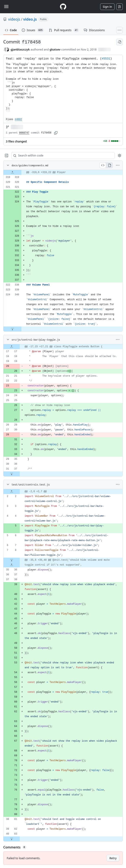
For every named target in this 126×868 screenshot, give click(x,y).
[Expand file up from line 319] (12, 172)
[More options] (118, 165)
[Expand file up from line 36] (12, 565)
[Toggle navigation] (6, 7)
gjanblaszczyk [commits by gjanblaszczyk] (20, 49)
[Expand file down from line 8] (12, 560)
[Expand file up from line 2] (12, 492)
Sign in (107, 7)
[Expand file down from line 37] (12, 474)
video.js (30, 19)
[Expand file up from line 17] (12, 347)
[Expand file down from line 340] (12, 329)
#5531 (106, 59)
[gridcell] (63, 172)
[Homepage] (63, 7)
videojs (14, 19)
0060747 (24, 133)
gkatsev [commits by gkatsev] (55, 49)
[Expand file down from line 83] (12, 839)
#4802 (18, 119)
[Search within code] (61, 156)
